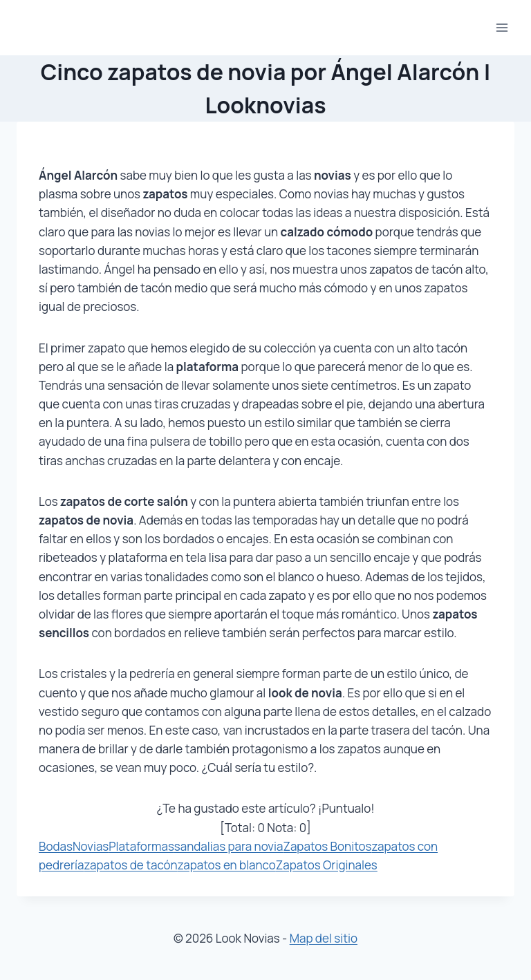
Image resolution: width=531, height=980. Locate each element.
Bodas (56, 846)
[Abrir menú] (502, 27)
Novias (91, 846)
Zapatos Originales (327, 865)
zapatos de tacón (131, 865)
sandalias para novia (229, 846)
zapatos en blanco (227, 865)
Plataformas (141, 846)
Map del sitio (324, 938)
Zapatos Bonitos (327, 846)
